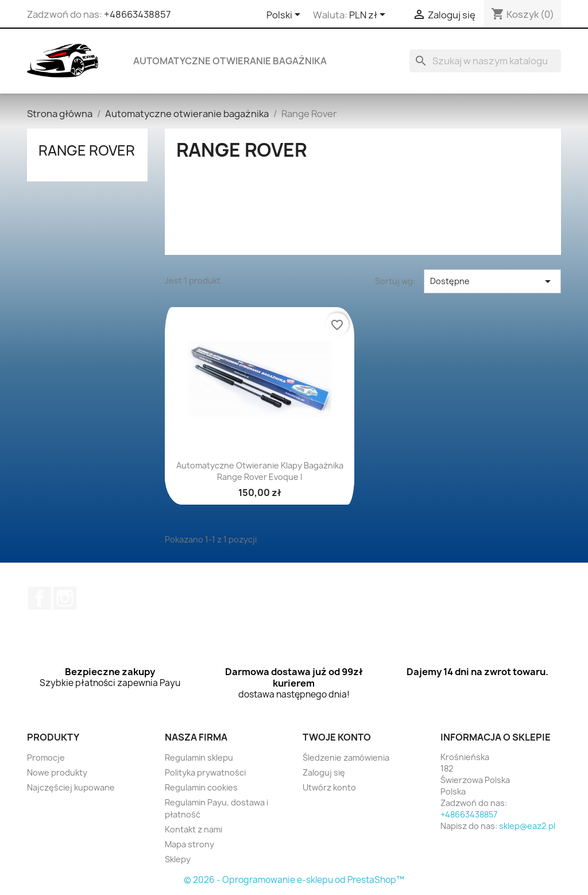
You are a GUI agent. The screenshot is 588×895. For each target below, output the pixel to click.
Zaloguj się (324, 772)
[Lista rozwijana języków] (285, 16)
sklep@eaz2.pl (527, 826)
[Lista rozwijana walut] (369, 16)
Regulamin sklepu (199, 758)
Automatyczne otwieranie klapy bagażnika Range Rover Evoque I (260, 471)
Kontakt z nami (194, 829)
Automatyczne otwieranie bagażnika (230, 61)
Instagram (65, 598)
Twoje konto (337, 737)
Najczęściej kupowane (71, 787)
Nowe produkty (57, 772)
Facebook (40, 598)
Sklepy (178, 859)
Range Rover (87, 150)
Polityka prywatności (205, 772)
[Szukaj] (485, 61)
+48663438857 (137, 14)
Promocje (46, 758)
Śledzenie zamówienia (346, 758)
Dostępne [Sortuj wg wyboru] (492, 281)
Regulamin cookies (201, 787)
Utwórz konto (329, 787)
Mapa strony (189, 844)
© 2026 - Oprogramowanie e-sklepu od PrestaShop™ (294, 880)
